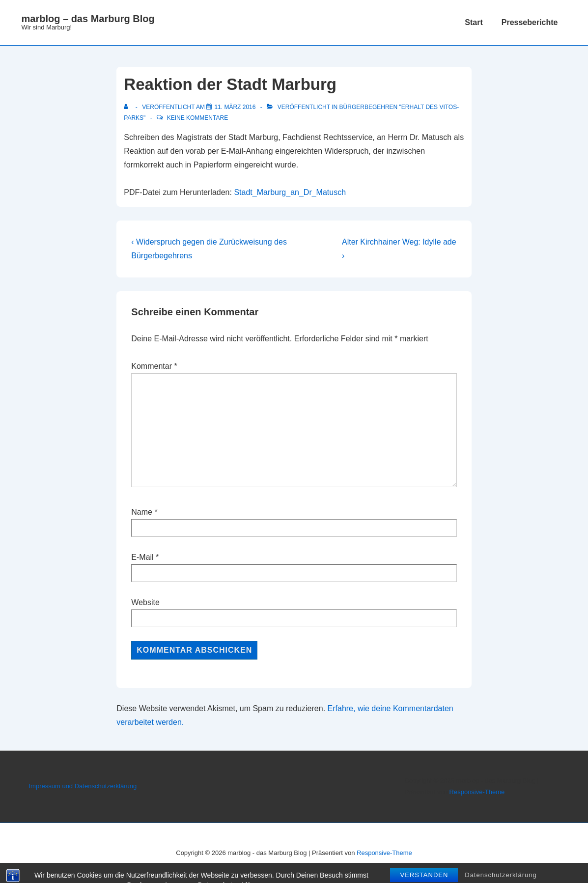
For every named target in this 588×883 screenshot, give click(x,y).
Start (474, 22)
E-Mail (142, 557)
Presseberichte (530, 22)
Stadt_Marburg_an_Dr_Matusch (290, 192)
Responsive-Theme (477, 792)
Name (142, 512)
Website (145, 602)
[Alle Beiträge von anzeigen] (128, 107)
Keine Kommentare (197, 118)
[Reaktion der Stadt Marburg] (235, 107)
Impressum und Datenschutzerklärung (83, 786)
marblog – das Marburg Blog (88, 19)
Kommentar (154, 366)
